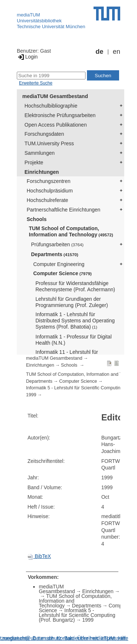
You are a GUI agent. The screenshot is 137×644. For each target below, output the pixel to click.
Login (27, 57)
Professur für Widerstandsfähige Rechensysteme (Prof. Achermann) (75, 286)
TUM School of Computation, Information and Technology (71, 231)
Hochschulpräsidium (50, 191)
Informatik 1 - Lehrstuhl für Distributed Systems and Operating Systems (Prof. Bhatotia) (75, 321)
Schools (37, 219)
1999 (31, 395)
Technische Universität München (51, 27)
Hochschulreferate (47, 200)
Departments (55, 254)
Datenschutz (47, 638)
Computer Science (62, 273)
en (117, 52)
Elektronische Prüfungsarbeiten (60, 115)
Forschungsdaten (44, 134)
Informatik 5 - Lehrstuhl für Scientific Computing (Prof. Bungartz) (77, 615)
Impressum (114, 638)
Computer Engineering (59, 264)
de (100, 52)
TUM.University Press (49, 143)
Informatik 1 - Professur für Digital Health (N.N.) (74, 340)
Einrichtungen (42, 172)
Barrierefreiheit (81, 638)
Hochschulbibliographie (51, 106)
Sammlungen (40, 153)
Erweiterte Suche (36, 83)
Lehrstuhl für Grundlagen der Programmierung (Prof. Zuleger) (72, 302)
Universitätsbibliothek (39, 21)
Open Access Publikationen (56, 125)
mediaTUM (28, 15)
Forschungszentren (49, 181)
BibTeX (39, 556)
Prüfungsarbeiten (57, 244)
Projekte (34, 162)
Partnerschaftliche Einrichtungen (64, 210)
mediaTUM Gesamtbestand (55, 96)
